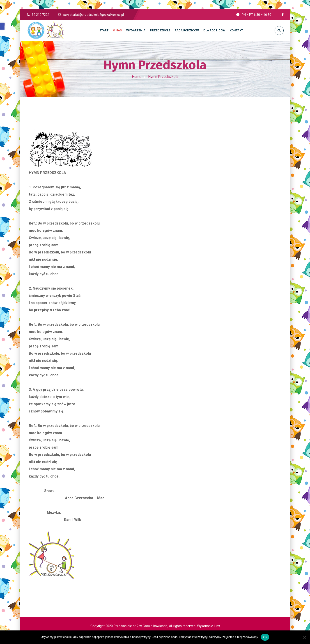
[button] (2, 26)
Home (137, 77)
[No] (304, 637)
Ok (265, 637)
